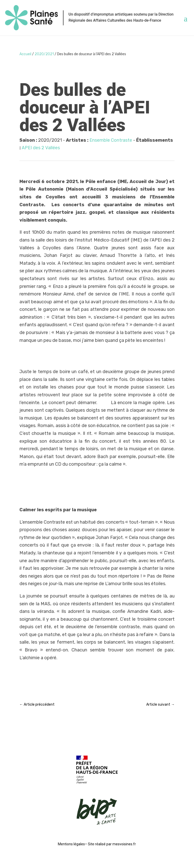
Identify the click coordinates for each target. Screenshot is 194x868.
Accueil (25, 54)
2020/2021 (44, 54)
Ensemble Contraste (111, 140)
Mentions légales (71, 844)
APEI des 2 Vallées (41, 148)
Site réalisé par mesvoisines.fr (112, 844)
